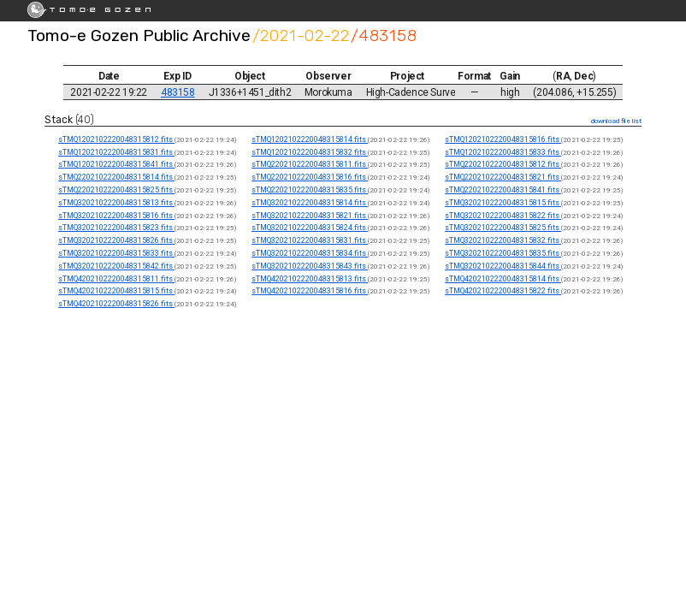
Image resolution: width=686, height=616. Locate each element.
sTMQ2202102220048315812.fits (503, 164)
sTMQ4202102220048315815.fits (116, 291)
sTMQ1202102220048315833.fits (503, 152)
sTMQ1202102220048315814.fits (310, 139)
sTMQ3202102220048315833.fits (116, 253)
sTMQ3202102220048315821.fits (310, 216)
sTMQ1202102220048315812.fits (116, 139)
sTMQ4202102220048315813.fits (310, 279)
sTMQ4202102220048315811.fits (116, 279)
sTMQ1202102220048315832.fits (310, 152)
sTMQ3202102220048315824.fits (310, 228)
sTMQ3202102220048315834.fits (310, 253)
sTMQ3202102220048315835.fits (503, 253)
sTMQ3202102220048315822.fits (503, 216)
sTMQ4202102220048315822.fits (503, 291)
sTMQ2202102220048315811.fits (310, 164)
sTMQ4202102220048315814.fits (503, 279)
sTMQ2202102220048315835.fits (310, 190)
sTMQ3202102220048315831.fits (310, 240)
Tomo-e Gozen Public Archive (139, 36)
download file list (616, 121)
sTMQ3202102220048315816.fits (116, 216)
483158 (178, 92)
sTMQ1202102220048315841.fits (116, 164)
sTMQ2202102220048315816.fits (310, 177)
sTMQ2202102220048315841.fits (503, 190)
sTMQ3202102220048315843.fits (310, 266)
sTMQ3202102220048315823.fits (116, 228)
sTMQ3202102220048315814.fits (310, 203)
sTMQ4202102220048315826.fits (116, 304)
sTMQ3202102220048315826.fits (116, 240)
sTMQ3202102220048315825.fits (503, 228)
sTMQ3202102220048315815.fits (503, 203)
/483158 (384, 36)
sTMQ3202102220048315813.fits (116, 203)
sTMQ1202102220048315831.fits (116, 152)
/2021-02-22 (301, 36)
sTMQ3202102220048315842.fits (116, 266)
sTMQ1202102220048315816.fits (503, 139)
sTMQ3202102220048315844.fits (503, 266)
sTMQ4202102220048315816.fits (310, 291)
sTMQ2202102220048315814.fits (116, 177)
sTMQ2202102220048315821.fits (503, 177)
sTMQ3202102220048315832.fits (503, 240)
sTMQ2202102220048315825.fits (116, 190)
